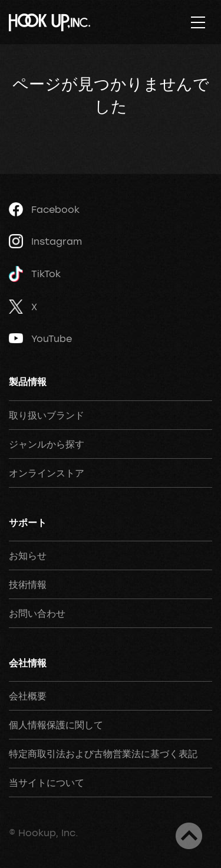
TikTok (35, 274)
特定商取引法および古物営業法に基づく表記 (103, 754)
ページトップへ (189, 836)
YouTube (40, 338)
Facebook (44, 209)
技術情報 (28, 584)
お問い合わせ (37, 613)
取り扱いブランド (47, 415)
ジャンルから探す (47, 444)
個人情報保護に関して (56, 725)
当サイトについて (47, 782)
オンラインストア (47, 473)
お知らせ (28, 555)
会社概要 (28, 696)
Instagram (45, 241)
